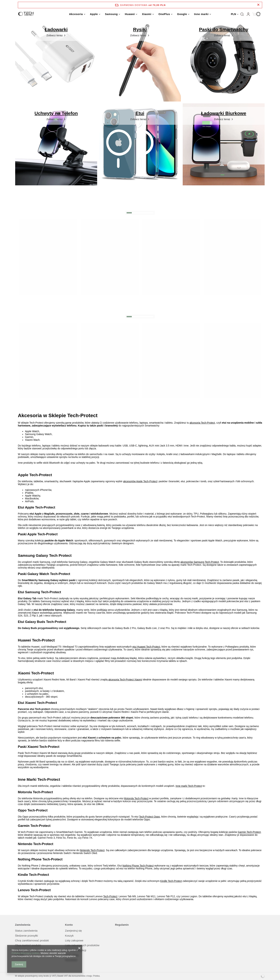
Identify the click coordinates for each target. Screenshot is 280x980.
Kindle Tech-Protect (171, 881)
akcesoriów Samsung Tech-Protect (200, 562)
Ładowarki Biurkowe (224, 113)
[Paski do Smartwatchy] (224, 35)
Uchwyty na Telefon (56, 113)
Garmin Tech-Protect (249, 832)
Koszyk (69, 936)
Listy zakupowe (74, 940)
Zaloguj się (248, 14)
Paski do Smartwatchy (224, 29)
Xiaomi (147, 14)
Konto (69, 925)
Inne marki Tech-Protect (189, 786)
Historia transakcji (76, 950)
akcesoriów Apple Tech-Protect (140, 481)
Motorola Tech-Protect (136, 798)
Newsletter (71, 960)
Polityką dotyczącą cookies (25, 953)
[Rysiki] (140, 35)
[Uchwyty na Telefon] (56, 119)
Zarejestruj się (73, 931)
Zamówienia (23, 925)
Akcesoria (76, 14)
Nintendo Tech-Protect (92, 850)
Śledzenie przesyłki (26, 936)
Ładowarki (56, 29)
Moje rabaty (72, 955)
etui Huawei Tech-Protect (146, 647)
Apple (94, 14)
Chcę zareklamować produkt (32, 940)
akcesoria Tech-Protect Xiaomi (125, 680)
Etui (140, 113)
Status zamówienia (26, 931)
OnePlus (164, 14)
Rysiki (140, 29)
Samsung (111, 14)
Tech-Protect (110, 896)
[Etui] (140, 119)
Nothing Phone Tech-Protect (138, 866)
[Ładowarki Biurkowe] (224, 119)
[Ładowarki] (56, 35)
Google (182, 14)
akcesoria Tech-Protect (202, 423)
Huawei (130, 14)
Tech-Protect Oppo (150, 817)
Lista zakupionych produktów (82, 945)
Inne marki (201, 14)
